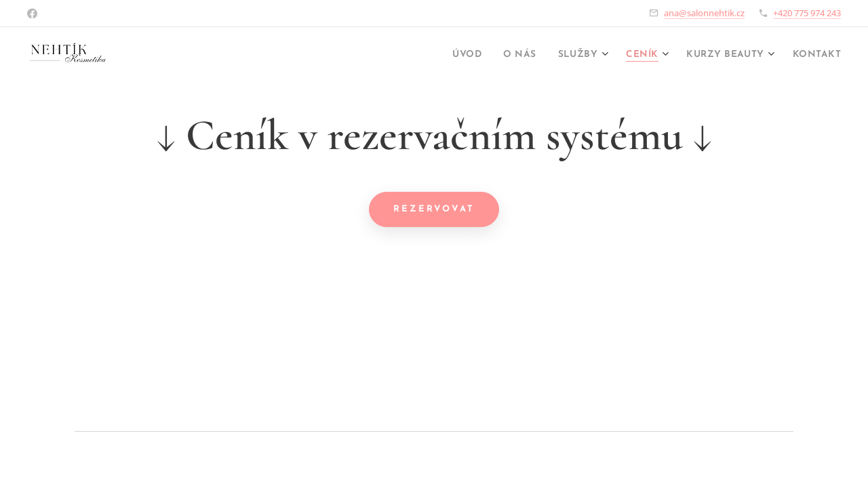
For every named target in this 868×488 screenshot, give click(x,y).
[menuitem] (431, 55)
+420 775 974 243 (807, 13)
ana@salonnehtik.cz (704, 13)
